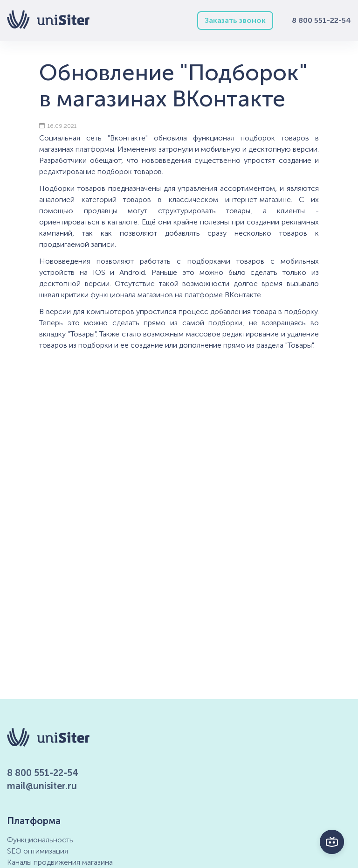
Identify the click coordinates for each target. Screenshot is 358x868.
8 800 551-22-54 (321, 20)
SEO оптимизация (38, 851)
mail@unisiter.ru (42, 786)
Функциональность (40, 840)
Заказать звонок (235, 20)
